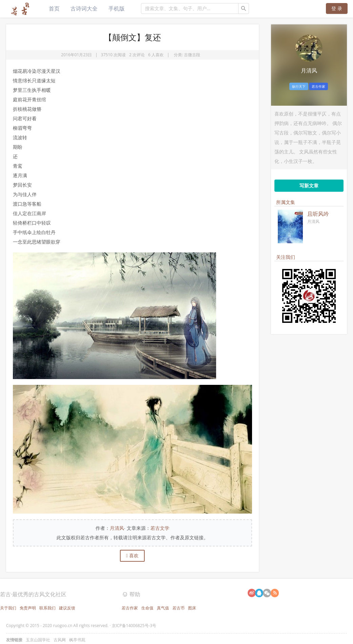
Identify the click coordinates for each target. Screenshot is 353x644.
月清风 (117, 528)
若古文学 (160, 528)
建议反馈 (67, 608)
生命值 (147, 608)
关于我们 (8, 608)
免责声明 (28, 608)
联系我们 (47, 608)
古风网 (60, 640)
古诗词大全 (84, 8)
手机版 (117, 8)
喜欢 (132, 555)
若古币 (179, 608)
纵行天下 (299, 86)
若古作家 (318, 86)
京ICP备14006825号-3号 (134, 626)
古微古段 (192, 55)
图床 (192, 608)
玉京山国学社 (38, 640)
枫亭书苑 (77, 640)
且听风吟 (318, 214)
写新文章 (309, 185)
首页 (54, 8)
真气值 (163, 608)
